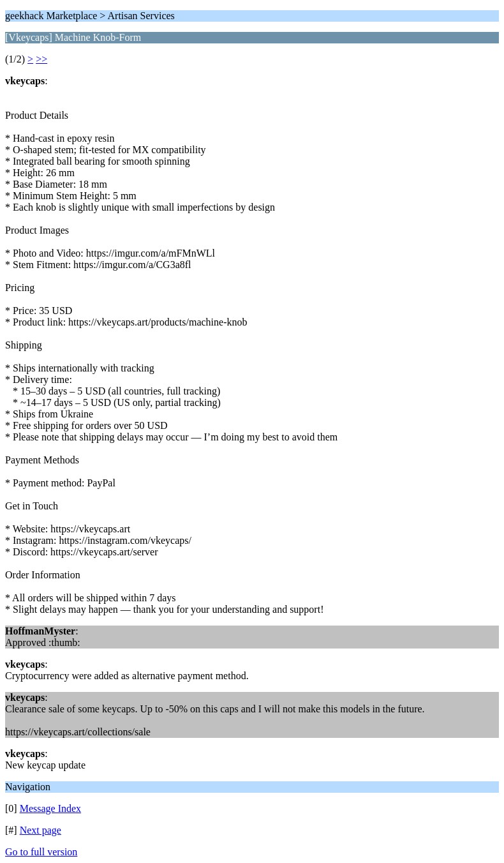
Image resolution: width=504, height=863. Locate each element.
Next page (41, 830)
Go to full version (41, 852)
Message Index (50, 808)
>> (41, 59)
